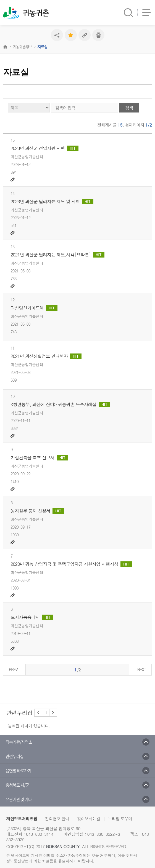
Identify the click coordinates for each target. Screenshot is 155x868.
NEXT (142, 669)
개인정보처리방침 (22, 819)
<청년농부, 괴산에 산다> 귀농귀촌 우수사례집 (60, 404)
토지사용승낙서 (32, 617)
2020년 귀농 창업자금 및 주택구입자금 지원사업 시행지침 (71, 564)
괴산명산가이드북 (34, 308)
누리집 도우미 (120, 819)
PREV (13, 669)
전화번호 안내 (57, 819)
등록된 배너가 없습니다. (29, 726)
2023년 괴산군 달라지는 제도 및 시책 (52, 202)
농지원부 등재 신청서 (37, 511)
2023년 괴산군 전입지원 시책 (44, 148)
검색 (129, 108)
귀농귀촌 (36, 13)
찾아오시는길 (88, 819)
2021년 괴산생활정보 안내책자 (46, 356)
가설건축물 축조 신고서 (39, 458)
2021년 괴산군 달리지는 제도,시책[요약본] (57, 255)
